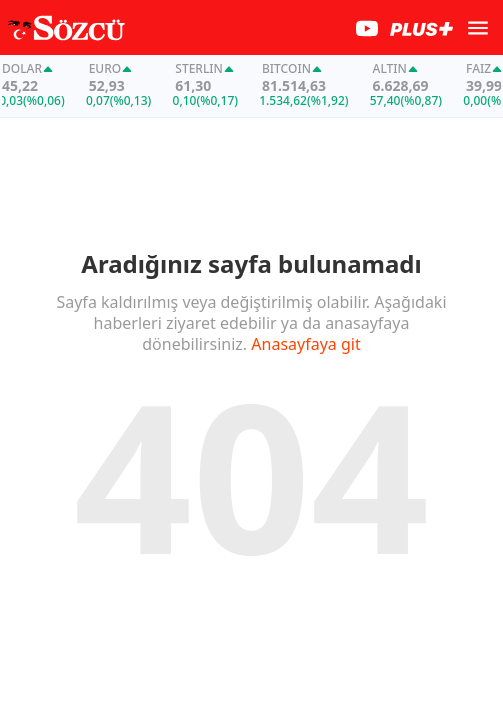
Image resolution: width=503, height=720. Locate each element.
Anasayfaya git (305, 346)
